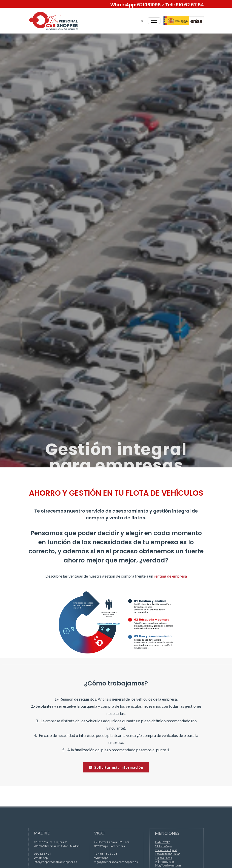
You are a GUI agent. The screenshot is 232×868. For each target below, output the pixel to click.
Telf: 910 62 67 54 (185, 5)
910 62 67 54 (42, 854)
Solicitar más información (116, 767)
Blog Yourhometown (168, 865)
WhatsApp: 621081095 (136, 5)
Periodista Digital (166, 850)
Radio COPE (162, 842)
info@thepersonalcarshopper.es (55, 862)
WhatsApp (41, 858)
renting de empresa (170, 576)
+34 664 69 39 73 (106, 854)
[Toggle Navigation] (154, 21)
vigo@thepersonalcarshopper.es (116, 862)
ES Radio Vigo (163, 846)
